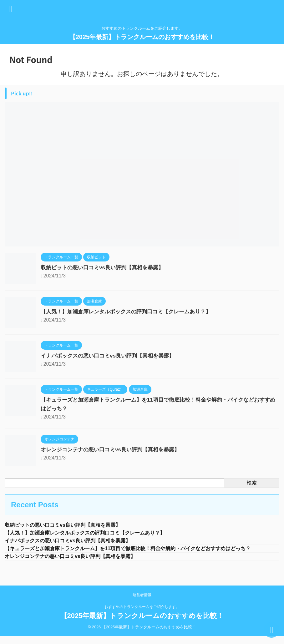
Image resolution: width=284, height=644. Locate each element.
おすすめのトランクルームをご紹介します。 (142, 618)
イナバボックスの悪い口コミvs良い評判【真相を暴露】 (111, 356)
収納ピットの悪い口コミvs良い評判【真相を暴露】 (106, 267)
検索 (252, 483)
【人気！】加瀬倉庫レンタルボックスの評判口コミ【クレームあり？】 (131, 312)
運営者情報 (142, 606)
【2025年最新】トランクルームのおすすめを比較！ (142, 37)
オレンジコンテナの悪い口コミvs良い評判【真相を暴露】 (114, 449)
